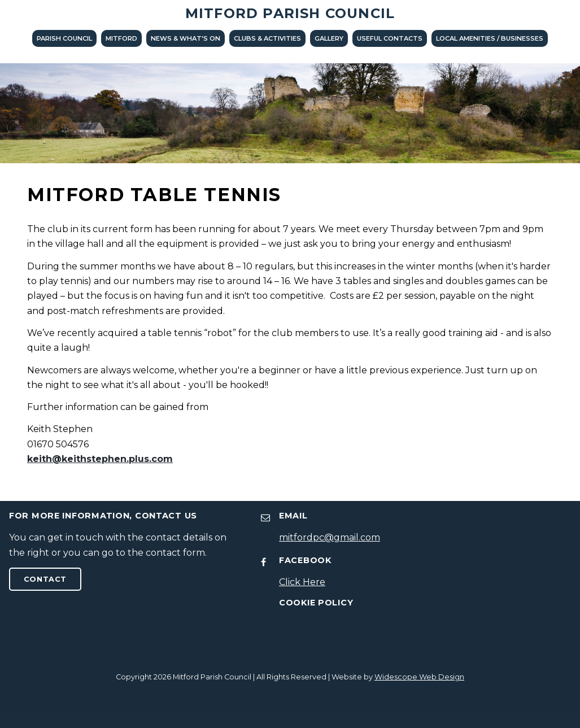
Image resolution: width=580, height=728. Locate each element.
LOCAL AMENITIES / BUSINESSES (490, 38)
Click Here (302, 582)
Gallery (329, 38)
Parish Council (64, 38)
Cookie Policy (316, 603)
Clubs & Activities (267, 38)
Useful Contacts (390, 38)
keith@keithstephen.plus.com (100, 459)
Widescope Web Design (419, 677)
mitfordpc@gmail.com (330, 537)
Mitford (121, 38)
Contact (45, 579)
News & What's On (186, 38)
